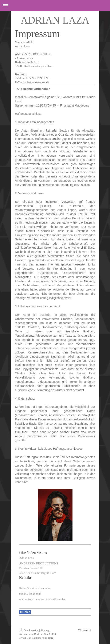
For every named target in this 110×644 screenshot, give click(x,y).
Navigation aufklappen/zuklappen (55, 6)
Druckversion (29, 630)
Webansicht (85, 630)
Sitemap (45, 630)
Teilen (25, 612)
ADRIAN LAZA (55, 20)
